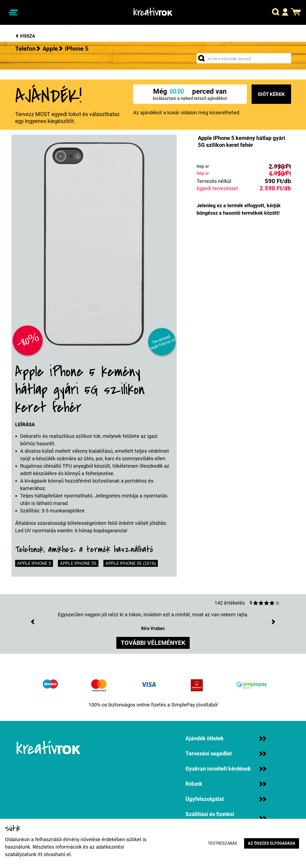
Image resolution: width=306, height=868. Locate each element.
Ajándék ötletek (226, 738)
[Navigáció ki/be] (13, 12)
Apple (50, 49)
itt (40, 854)
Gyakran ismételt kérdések (226, 769)
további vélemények (153, 643)
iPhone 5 (77, 49)
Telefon (25, 49)
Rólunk (226, 784)
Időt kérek (271, 94)
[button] (276, 13)
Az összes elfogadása (272, 843)
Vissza (25, 36)
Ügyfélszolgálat (226, 799)
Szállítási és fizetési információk (226, 818)
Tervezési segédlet (226, 754)
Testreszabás (222, 843)
